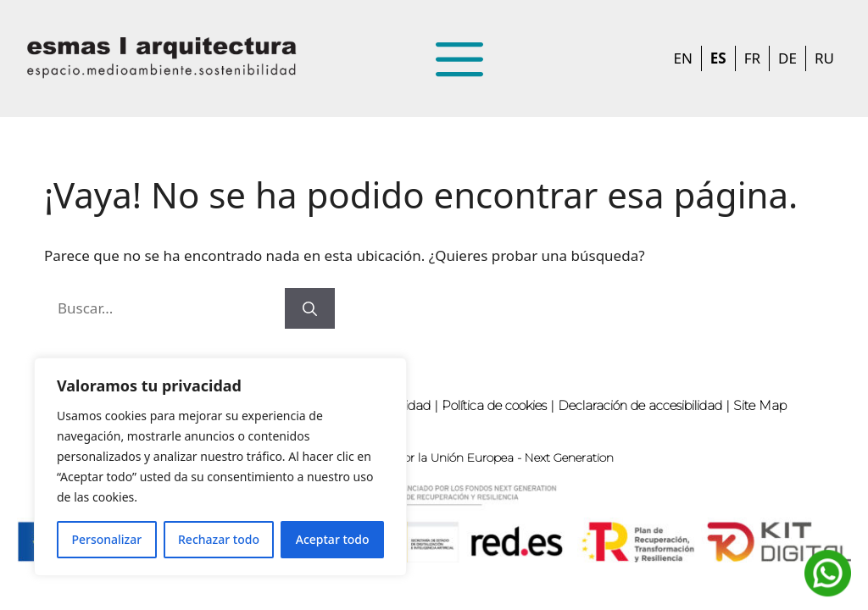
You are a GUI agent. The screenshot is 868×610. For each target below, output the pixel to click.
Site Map (760, 405)
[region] (220, 467)
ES (718, 58)
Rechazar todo (219, 539)
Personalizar (106, 539)
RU (824, 58)
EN (682, 58)
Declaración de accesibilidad (640, 405)
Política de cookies (494, 405)
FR (752, 58)
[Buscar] (310, 308)
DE (787, 58)
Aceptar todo (333, 539)
